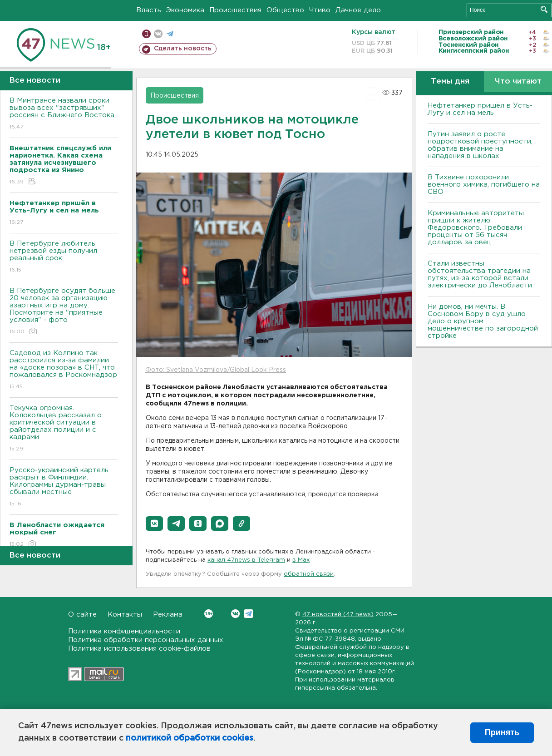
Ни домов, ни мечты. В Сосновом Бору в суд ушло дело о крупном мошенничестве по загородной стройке (483, 321)
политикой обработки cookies (190, 738)
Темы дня (450, 82)
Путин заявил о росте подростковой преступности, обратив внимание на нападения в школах (480, 145)
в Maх (301, 560)
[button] (154, 524)
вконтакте (158, 34)
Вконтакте (209, 614)
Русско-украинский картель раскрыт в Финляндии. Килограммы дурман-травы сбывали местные (64, 487)
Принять (502, 732)
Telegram (249, 614)
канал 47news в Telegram (246, 560)
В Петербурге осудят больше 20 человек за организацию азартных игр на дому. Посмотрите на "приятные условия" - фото (64, 312)
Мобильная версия (146, 34)
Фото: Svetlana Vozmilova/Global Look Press (216, 370)
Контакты (125, 615)
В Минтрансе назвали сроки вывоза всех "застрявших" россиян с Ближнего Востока (64, 114)
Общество (285, 10)
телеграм (170, 34)
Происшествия (235, 10)
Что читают (518, 82)
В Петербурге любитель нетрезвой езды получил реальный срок (64, 257)
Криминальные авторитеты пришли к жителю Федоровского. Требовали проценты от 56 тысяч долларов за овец (476, 228)
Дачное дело (358, 10)
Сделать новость (183, 49)
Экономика (185, 10)
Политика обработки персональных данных (146, 640)
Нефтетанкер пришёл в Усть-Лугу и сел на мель (480, 109)
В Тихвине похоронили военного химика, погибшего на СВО (484, 185)
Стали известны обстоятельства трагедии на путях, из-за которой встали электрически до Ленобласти (480, 274)
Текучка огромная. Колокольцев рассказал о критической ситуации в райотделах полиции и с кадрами (64, 429)
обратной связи (309, 574)
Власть (149, 10)
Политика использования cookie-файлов (139, 649)
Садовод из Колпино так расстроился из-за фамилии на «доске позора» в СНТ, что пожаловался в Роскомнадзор (64, 370)
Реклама (168, 615)
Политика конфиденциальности (124, 631)
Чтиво (320, 10)
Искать (544, 9)
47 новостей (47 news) (338, 615)
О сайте (82, 615)
